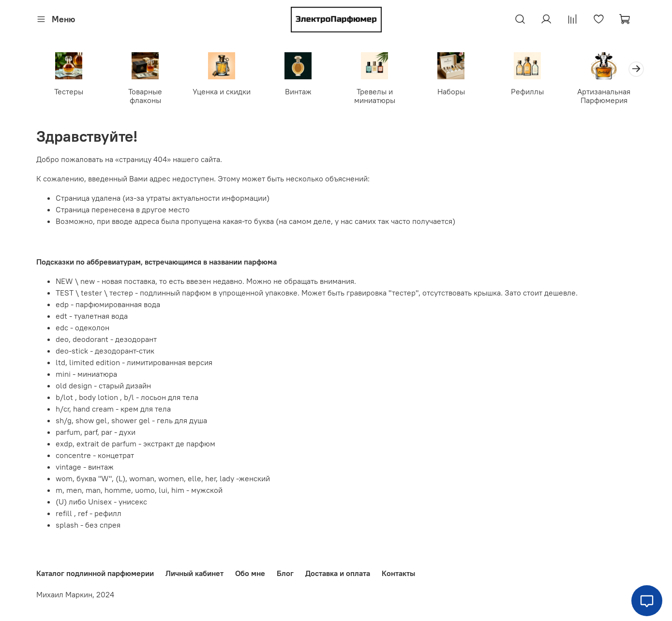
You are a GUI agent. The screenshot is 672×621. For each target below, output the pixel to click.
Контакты (398, 573)
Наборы (451, 91)
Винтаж (298, 91)
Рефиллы (527, 91)
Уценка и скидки (222, 91)
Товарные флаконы (145, 96)
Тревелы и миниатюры (374, 96)
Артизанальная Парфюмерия (604, 96)
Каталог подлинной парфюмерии (95, 573)
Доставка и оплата (338, 573)
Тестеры (69, 91)
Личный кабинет (194, 573)
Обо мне (250, 573)
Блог (285, 573)
